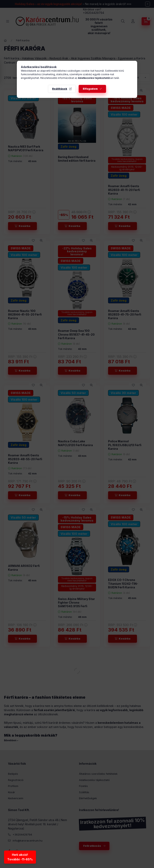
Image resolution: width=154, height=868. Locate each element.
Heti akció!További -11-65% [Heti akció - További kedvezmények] (20, 857)
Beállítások (60, 89)
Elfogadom (90, 89)
